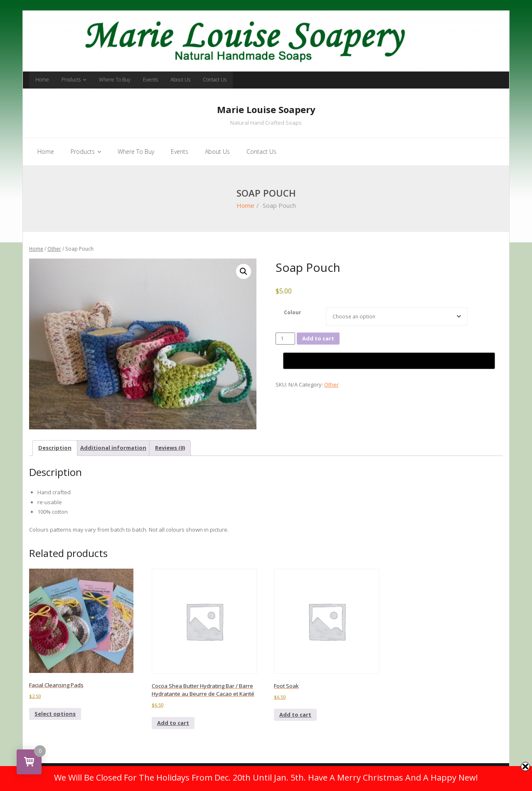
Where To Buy (115, 80)
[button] (244, 271)
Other (54, 249)
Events (150, 80)
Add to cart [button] (173, 723)
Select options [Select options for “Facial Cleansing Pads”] (55, 714)
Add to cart (318, 338)
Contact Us (215, 80)
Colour (292, 312)
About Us (180, 80)
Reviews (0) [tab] (170, 448)
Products (71, 80)
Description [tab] (55, 448)
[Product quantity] (285, 339)
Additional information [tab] (113, 448)
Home (42, 80)
